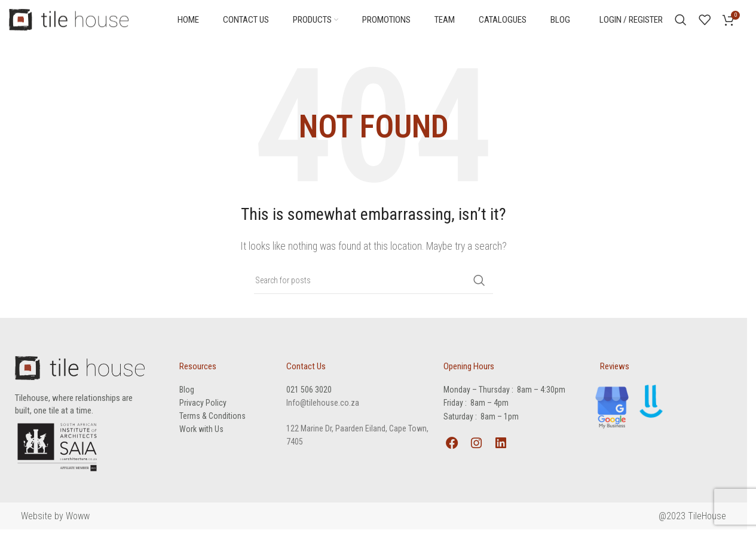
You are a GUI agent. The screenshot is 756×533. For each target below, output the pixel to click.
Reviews (615, 369)
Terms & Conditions (212, 418)
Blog (187, 392)
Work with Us (201, 431)
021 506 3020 (309, 392)
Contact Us (306, 369)
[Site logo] (69, 20)
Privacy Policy (203, 405)
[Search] (681, 21)
